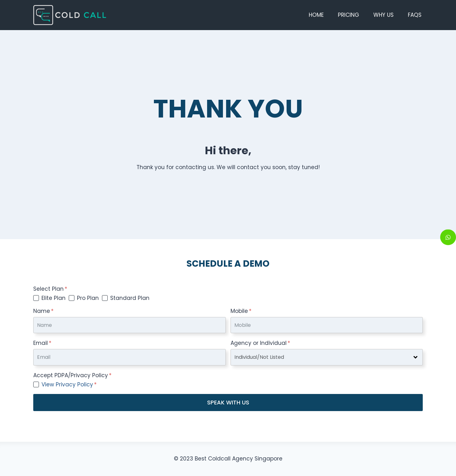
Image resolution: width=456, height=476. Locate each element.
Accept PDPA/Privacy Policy (72, 375)
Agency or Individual (260, 343)
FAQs (415, 15)
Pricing (348, 15)
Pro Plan (88, 298)
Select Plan (50, 289)
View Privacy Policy (67, 384)
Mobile (241, 311)
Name (43, 311)
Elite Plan (54, 298)
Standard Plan (130, 298)
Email (42, 343)
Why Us (383, 15)
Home (316, 15)
